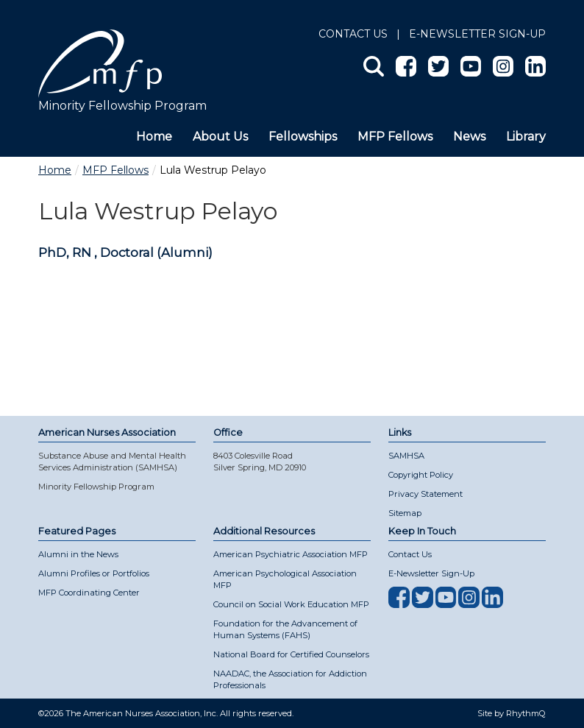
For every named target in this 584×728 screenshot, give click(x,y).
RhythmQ (526, 713)
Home (154, 137)
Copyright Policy (421, 475)
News (469, 137)
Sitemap (405, 513)
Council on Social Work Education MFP (291, 604)
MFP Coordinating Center (89, 593)
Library (526, 137)
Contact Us (353, 34)
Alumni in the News (78, 554)
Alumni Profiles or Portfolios (94, 573)
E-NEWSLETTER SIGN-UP (477, 34)
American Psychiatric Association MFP (291, 554)
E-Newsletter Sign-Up (431, 573)
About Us (220, 137)
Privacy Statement (425, 494)
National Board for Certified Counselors (291, 654)
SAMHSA (406, 456)
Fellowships (303, 137)
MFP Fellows (395, 137)
